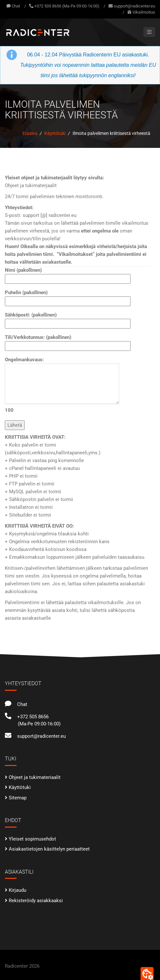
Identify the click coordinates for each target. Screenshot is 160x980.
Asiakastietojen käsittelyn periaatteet (49, 849)
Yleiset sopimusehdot (32, 839)
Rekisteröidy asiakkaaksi (36, 901)
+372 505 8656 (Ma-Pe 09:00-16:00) (67, 6)
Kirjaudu (17, 890)
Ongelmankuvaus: (62, 385)
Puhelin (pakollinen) (68, 297)
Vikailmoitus (144, 12)
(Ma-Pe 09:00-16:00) (39, 724)
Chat (13, 6)
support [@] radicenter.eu (50, 215)
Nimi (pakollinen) (68, 275)
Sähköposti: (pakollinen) (68, 319)
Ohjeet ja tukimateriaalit (35, 777)
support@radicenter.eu (134, 6)
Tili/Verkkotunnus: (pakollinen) (68, 342)
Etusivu (30, 133)
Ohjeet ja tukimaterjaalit (31, 185)
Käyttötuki (55, 133)
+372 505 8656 (27, 717)
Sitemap (18, 798)
